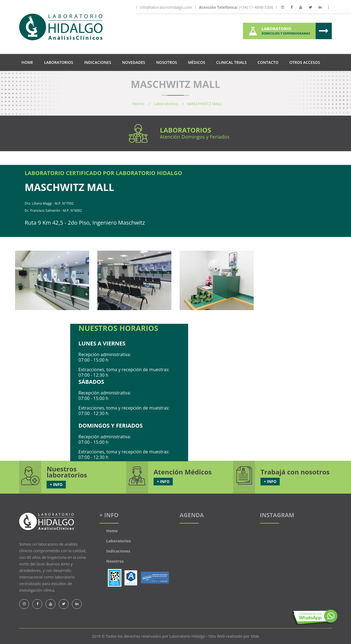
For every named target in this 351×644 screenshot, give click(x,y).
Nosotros (166, 62)
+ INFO (56, 484)
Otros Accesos (305, 62)
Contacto (268, 62)
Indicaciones (98, 62)
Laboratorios (59, 62)
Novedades (134, 62)
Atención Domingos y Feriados (195, 137)
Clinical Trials (231, 62)
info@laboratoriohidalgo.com (166, 7)
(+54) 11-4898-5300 (236, 7)
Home (27, 62)
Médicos (196, 62)
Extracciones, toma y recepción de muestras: (124, 370)
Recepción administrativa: (105, 354)
